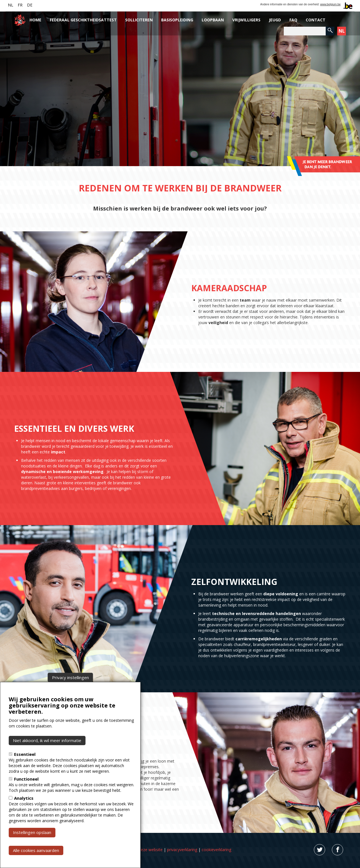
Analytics (24, 798)
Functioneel (26, 779)
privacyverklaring (182, 850)
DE (30, 5)
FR (20, 5)
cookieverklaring (216, 850)
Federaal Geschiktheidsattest (83, 20)
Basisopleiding (177, 20)
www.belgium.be (330, 4)
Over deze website (146, 850)
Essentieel (25, 754)
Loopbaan (213, 20)
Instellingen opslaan (32, 832)
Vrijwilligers (246, 20)
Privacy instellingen (70, 677)
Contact (316, 20)
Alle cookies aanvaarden (36, 850)
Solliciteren (139, 20)
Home (35, 20)
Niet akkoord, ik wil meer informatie (47, 740)
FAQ (293, 20)
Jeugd (275, 20)
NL (11, 5)
